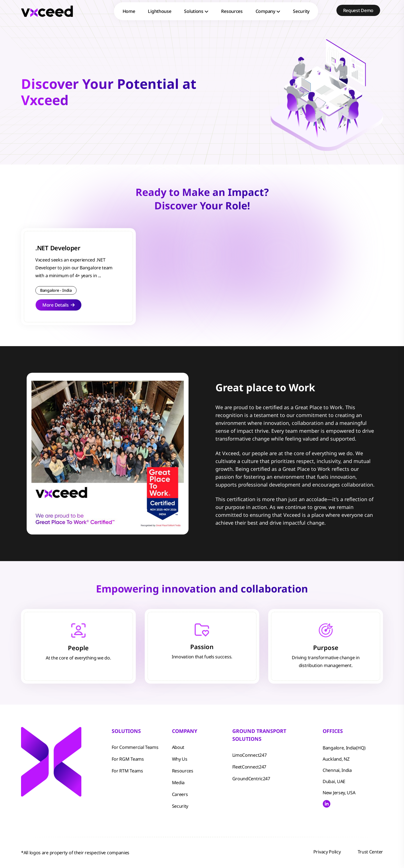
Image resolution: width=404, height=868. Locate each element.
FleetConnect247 (249, 767)
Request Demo (358, 10)
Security (301, 11)
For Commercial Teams (135, 747)
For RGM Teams (128, 759)
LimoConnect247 (250, 755)
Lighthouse (159, 11)
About (178, 747)
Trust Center (370, 852)
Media (178, 783)
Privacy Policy (327, 852)
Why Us (180, 759)
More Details (58, 305)
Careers (180, 794)
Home (129, 11)
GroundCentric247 (251, 779)
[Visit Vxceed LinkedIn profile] (327, 804)
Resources (232, 11)
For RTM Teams (127, 771)
